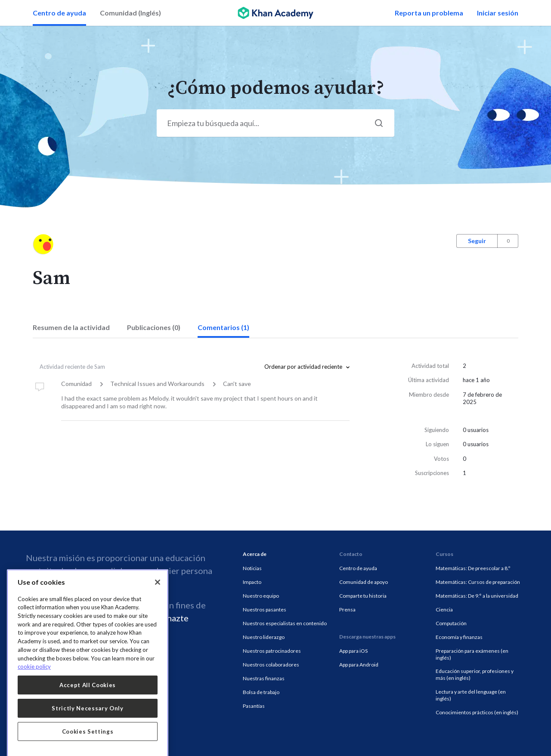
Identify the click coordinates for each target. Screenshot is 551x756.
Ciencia (444, 609)
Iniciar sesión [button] (498, 13)
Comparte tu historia (363, 596)
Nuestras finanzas (264, 678)
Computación (451, 623)
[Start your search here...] (275, 123)
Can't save (237, 384)
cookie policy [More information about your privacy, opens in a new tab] (34, 707)
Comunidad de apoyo (364, 582)
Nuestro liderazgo (264, 637)
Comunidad (76, 384)
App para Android (359, 665)
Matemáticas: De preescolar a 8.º (473, 568)
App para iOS (353, 651)
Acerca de (255, 554)
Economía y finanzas (459, 637)
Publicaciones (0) (154, 327)
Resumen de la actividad (71, 327)
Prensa (347, 609)
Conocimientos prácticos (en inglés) (477, 712)
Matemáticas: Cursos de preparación (478, 582)
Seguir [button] (477, 241)
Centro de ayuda (59, 13)
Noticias (252, 568)
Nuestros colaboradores (271, 665)
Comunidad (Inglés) (130, 13)
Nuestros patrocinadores (272, 651)
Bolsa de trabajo (261, 692)
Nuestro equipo (261, 596)
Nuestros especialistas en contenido (285, 623)
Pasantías (254, 706)
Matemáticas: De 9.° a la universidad (477, 596)
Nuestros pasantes (265, 609)
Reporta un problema (429, 13)
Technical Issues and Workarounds (157, 384)
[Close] (158, 622)
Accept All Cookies (88, 725)
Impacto (252, 582)
